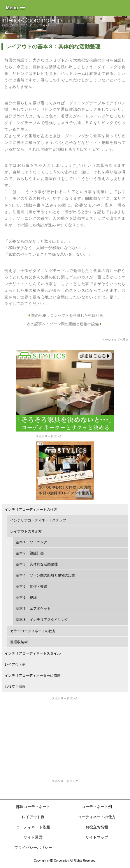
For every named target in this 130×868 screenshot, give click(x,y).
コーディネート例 (97, 807)
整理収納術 (19, 642)
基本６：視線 (26, 597)
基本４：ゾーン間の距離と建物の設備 (45, 575)
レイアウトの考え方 (26, 531)
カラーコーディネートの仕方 (33, 631)
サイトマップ (97, 837)
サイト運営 (33, 837)
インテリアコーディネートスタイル (33, 653)
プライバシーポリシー (33, 847)
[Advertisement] (65, 737)
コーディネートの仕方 (97, 817)
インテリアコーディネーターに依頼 (33, 676)
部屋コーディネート (33, 807)
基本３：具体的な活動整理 (37, 564)
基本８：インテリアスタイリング (42, 620)
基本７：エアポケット (33, 609)
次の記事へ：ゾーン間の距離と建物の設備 (65, 324)
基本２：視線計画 (30, 553)
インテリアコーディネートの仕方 (31, 510)
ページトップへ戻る (115, 340)
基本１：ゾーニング (31, 542)
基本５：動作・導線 (31, 586)
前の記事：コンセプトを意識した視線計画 (65, 315)
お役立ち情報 (15, 687)
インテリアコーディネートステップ (38, 520)
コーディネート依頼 (33, 827)
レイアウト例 (15, 664)
